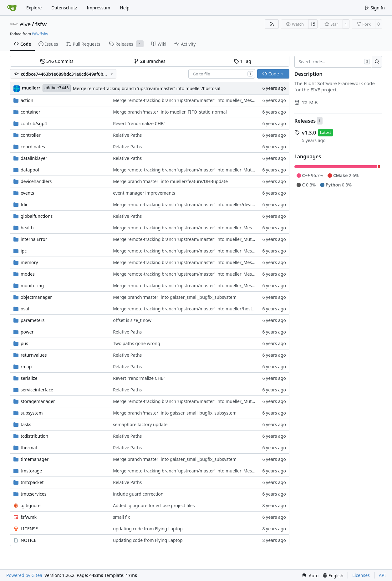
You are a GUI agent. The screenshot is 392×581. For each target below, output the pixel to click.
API (382, 575)
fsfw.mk (29, 517)
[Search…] (377, 62)
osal (25, 309)
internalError (34, 239)
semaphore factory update (140, 424)
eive (25, 24)
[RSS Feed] (272, 24)
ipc (24, 251)
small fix (121, 517)
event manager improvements (144, 193)
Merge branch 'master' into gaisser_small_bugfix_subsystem (175, 297)
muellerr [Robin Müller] (31, 88)
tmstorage (31, 471)
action (27, 100)
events (27, 193)
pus (24, 343)
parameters (33, 320)
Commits (57, 61)
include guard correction (138, 494)
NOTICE (28, 540)
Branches (150, 61)
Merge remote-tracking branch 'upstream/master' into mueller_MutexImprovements (200, 170)
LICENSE (29, 529)
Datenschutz (64, 8)
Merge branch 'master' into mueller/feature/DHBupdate (170, 181)
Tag (242, 61)
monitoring (32, 285)
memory (29, 262)
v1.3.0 (309, 133)
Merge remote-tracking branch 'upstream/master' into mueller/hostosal (147, 88)
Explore (34, 8)
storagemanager (38, 401)
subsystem (32, 413)
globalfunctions (37, 216)
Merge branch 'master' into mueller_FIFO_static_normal (170, 112)
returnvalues (34, 355)
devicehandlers (36, 181)
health (27, 228)
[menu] (310, 576)
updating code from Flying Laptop (148, 529)
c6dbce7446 (57, 88)
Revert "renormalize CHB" (139, 123)
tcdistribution (34, 436)
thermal (29, 448)
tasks (26, 424)
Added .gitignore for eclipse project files (154, 505)
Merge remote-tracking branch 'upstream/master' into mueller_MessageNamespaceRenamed (209, 100)
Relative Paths (127, 135)
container (31, 112)
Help (125, 8)
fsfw (41, 24)
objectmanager (36, 297)
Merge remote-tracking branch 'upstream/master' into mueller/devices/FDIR (191, 204)
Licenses (361, 575)
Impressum (98, 8)
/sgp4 (34, 123)
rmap (26, 367)
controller (31, 135)
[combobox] (222, 74)
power (27, 332)
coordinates (33, 147)
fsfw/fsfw (40, 34)
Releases (305, 121)
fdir (24, 204)
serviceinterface (37, 390)
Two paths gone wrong (137, 343)
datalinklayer (34, 158)
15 (313, 24)
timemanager (35, 459)
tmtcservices (33, 494)
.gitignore (31, 505)
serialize (29, 378)
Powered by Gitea (24, 575)
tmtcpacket (32, 482)
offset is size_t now (132, 320)
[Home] (12, 8)
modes (28, 274)
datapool (30, 170)
